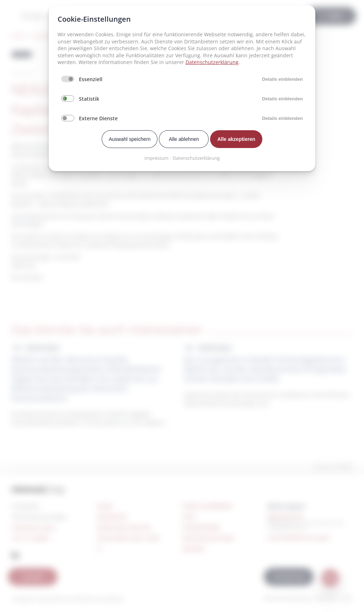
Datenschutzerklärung (212, 62)
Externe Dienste (98, 118)
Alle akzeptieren (236, 139)
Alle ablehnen (184, 139)
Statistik (89, 99)
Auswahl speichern (130, 139)
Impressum (156, 158)
